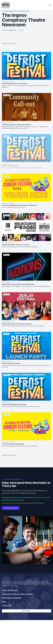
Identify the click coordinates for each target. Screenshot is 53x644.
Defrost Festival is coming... (10, 166)
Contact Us (27, 611)
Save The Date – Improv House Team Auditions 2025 (18, 284)
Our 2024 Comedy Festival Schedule (13, 444)
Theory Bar (7, 605)
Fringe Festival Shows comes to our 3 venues (16, 245)
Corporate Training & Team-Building (17, 594)
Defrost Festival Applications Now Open (14, 404)
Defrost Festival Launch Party (11, 363)
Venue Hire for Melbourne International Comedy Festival (19, 205)
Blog (4, 602)
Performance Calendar (12, 598)
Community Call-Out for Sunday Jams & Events (16, 125)
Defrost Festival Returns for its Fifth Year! (15, 84)
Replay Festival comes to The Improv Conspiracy (17, 324)
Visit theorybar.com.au (11, 511)
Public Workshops (10, 590)
